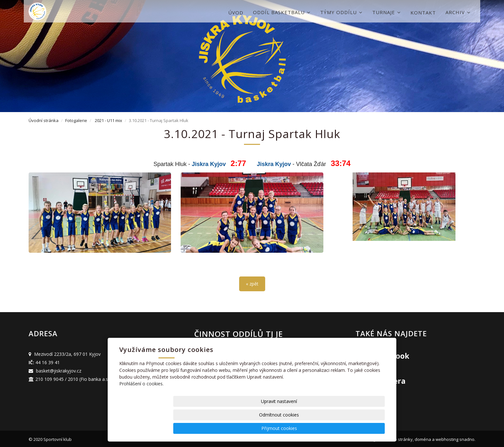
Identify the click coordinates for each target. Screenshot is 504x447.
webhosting (447, 438)
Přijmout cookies (360, 428)
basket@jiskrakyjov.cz (59, 369)
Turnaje (387, 12)
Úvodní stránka (44, 120)
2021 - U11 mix (108, 120)
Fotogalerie (76, 120)
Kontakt (423, 13)
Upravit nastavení (254, 428)
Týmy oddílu (341, 12)
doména (423, 438)
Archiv (458, 12)
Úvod (236, 13)
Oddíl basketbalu (282, 12)
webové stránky (397, 438)
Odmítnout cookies (307, 428)
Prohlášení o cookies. (141, 411)
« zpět (252, 282)
